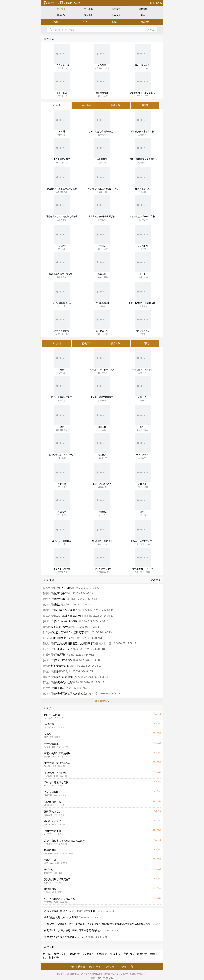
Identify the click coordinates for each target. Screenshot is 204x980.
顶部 (131, 966)
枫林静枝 (48, 902)
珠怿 (46, 737)
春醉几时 (48, 815)
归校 (68, 593)
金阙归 (58, 671)
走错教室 (81, 677)
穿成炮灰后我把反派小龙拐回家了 (74, 644)
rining (47, 786)
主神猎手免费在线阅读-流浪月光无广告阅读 (66, 937)
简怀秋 (47, 757)
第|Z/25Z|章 (85, 610)
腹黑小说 (49, 644)
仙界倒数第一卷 (53, 802)
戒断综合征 (50, 860)
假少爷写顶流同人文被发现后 (71, 694)
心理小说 (49, 677)
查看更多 (156, 580)
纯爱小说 (49, 588)
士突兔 (47, 892)
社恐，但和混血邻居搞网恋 (68, 632)
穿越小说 (88, 15)
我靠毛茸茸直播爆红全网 (69, 616)
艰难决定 (73, 599)
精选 (143, 15)
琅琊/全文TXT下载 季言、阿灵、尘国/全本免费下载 (70, 911)
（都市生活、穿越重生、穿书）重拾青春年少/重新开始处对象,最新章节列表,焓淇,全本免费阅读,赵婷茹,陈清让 (99, 924)
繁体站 (47, 954)
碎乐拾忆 (49, 870)
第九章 (64, 605)
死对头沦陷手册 (53, 831)
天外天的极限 (51, 792)
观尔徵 (47, 766)
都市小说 (54, 958)
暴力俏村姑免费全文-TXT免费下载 (61, 917)
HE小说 (48, 632)
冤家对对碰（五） (104, 644)
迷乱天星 (48, 795)
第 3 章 (82, 621)
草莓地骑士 (49, 805)
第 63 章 (78, 649)
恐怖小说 (116, 15)
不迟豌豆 (48, 776)
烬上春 (58, 688)
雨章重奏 (48, 873)
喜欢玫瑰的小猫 (51, 854)
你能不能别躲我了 (65, 677)
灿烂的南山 (61, 599)
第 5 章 (76, 638)
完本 (85, 22)
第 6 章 (69, 655)
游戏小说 (61, 15)
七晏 (46, 883)
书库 (114, 22)
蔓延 (57, 605)
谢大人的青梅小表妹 (66, 621)
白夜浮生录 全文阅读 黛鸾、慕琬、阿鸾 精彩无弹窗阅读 (72, 930)
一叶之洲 (48, 844)
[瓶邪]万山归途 (63, 588)
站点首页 (61, 9)
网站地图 (109, 966)
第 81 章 (93, 694)
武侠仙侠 (116, 9)
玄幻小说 (88, 9)
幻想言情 (143, 9)
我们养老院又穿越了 (66, 610)
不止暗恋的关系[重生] (56, 773)
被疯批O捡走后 (63, 682)
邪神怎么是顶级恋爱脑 (56, 782)
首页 (73, 966)
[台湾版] (122, 966)
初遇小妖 (74, 666)
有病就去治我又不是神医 (57, 753)
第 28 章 (77, 682)
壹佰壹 (47, 727)
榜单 (56, 22)
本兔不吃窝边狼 (64, 660)
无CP (47, 627)
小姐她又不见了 (64, 649)
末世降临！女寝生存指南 (57, 763)
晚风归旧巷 (50, 850)
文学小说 (49, 605)
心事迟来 (60, 593)
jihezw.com (62, 3)
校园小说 (49, 593)
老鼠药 (73, 627)
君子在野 (48, 718)
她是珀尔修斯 (51, 889)
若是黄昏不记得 (59, 627)
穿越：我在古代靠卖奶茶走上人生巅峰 (65, 841)
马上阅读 (157, 714)
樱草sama (49, 863)
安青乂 (47, 747)
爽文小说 (49, 610)
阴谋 (75, 588)
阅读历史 (146, 22)
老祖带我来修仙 (59, 666)
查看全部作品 (102, 701)
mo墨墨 (48, 834)
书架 (152, 3)
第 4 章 (87, 616)
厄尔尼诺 (60, 655)
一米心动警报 (51, 744)
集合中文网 (60, 954)
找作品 (159, 3)
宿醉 (87, 632)
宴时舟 (47, 824)
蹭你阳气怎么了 (62, 638)
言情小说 (49, 599)
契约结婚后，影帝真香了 (57, 879)
